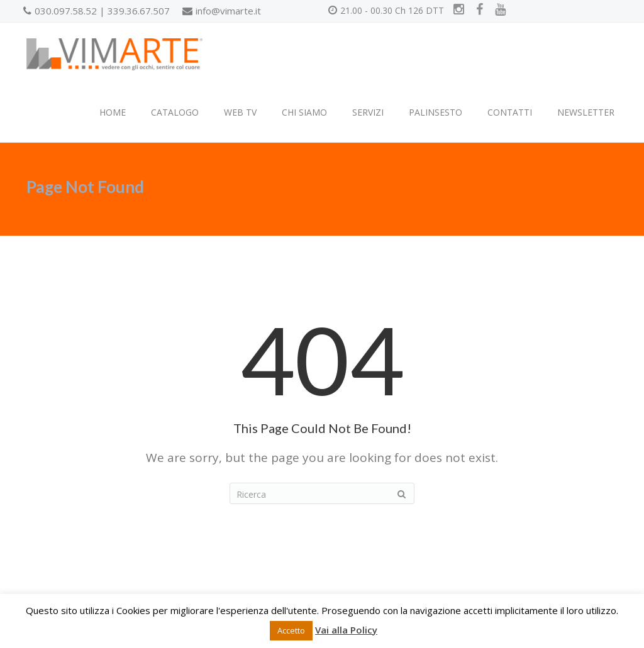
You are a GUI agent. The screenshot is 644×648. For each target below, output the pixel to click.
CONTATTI (510, 112)
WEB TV (240, 112)
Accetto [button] (291, 630)
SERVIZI (368, 112)
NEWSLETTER (586, 112)
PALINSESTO (436, 112)
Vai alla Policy (346, 630)
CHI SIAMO (304, 112)
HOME (113, 112)
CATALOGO (175, 112)
